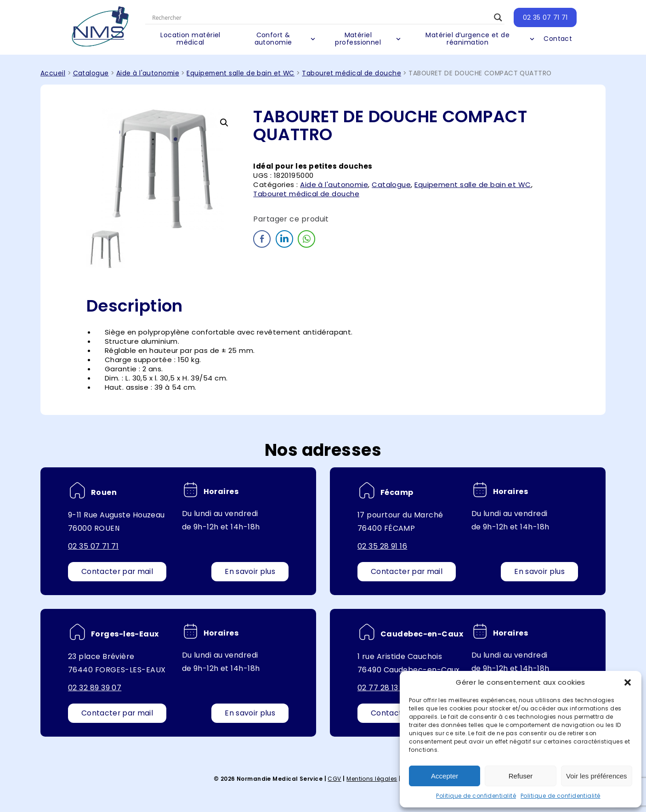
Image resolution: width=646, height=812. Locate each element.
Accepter (445, 776)
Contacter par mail (118, 571)
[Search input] (321, 18)
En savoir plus (249, 571)
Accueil (53, 73)
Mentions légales (372, 779)
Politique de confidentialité (476, 796)
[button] (628, 682)
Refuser (521, 776)
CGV (334, 779)
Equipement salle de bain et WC (241, 73)
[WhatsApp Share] (306, 239)
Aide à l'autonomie (148, 73)
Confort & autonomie (275, 39)
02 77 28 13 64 (384, 688)
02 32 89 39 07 (95, 688)
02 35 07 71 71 (542, 18)
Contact (555, 39)
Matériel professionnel (358, 39)
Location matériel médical (195, 39)
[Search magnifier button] (495, 18)
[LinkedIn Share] (284, 239)
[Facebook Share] (262, 239)
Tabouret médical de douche (351, 73)
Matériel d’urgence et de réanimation (466, 39)
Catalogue (91, 73)
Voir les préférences (597, 776)
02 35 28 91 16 (382, 546)
